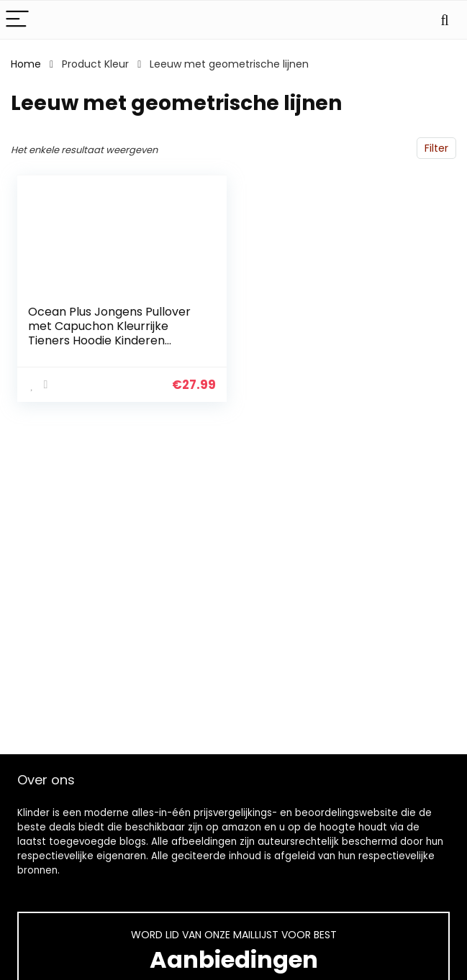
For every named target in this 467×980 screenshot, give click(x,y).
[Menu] (17, 20)
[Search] (445, 20)
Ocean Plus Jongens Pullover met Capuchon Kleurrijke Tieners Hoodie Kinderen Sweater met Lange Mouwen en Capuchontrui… (109, 340)
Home (26, 64)
